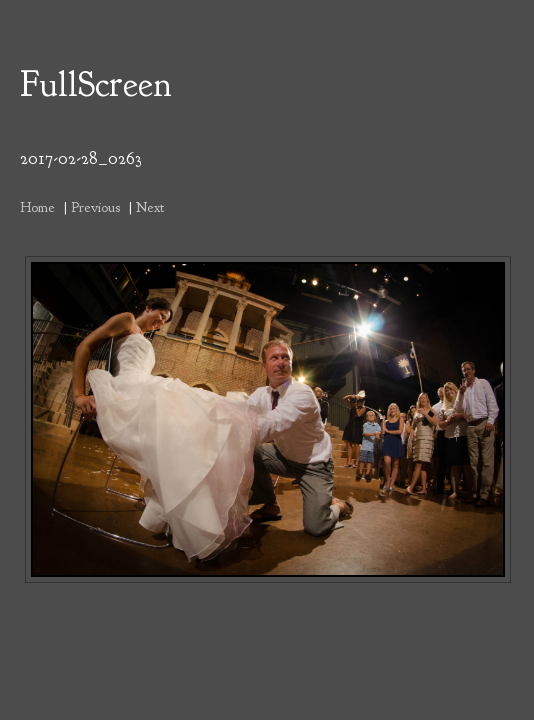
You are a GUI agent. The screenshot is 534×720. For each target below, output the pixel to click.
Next (150, 207)
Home (37, 207)
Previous (95, 207)
